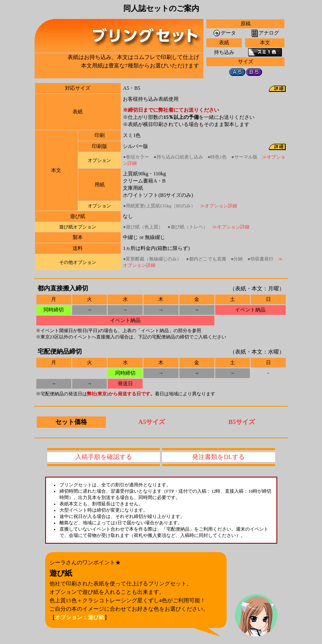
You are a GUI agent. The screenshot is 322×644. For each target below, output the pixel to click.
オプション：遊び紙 (80, 617)
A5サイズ (152, 422)
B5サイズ (242, 422)
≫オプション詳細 (219, 206)
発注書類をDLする (218, 457)
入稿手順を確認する (104, 457)
